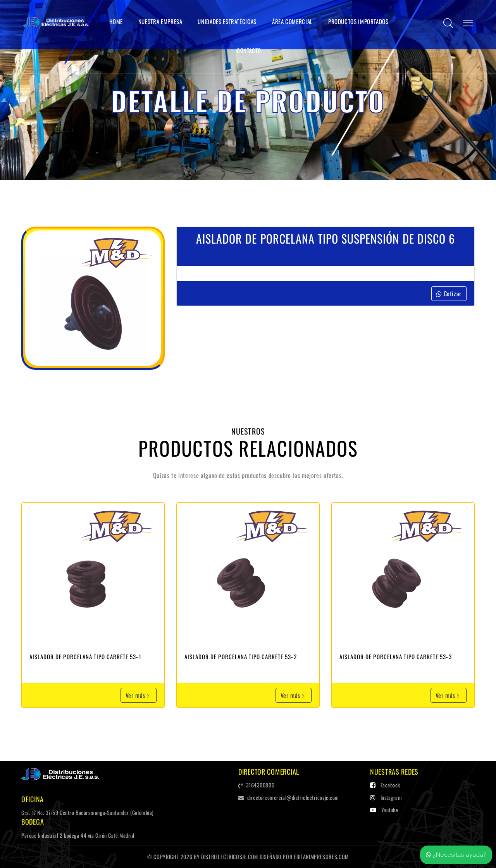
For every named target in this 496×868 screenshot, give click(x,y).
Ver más (139, 695)
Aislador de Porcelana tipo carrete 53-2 (241, 657)
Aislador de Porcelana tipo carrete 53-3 (396, 657)
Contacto (249, 50)
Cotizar (449, 294)
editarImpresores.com (321, 857)
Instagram (386, 797)
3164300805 (256, 785)
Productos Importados (358, 21)
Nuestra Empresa (160, 21)
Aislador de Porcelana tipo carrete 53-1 (85, 657)
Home (116, 21)
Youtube (384, 810)
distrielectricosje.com (230, 857)
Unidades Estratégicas (227, 21)
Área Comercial (292, 21)
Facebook (385, 785)
